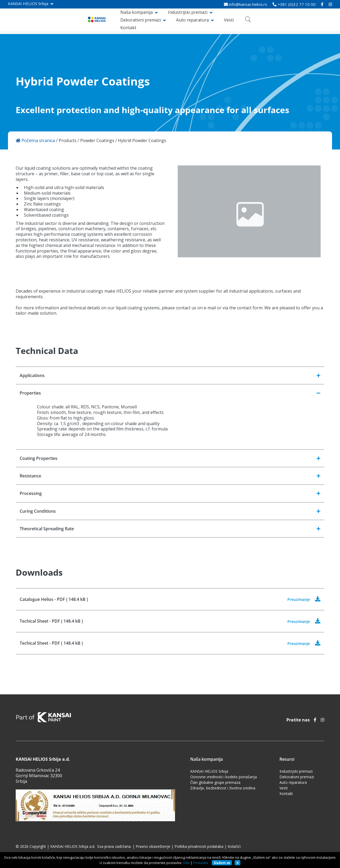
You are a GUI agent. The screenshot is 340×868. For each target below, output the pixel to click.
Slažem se (222, 863)
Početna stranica (35, 141)
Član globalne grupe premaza (215, 783)
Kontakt (306, 21)
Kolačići (234, 848)
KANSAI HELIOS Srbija (28, 3)
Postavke (201, 863)
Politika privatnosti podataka (199, 848)
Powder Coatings (97, 141)
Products (68, 141)
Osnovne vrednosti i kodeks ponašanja (224, 778)
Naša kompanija (91, 21)
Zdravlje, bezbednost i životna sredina (223, 789)
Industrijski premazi (142, 21)
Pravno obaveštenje (153, 848)
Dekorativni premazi (197, 21)
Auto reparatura (249, 21)
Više (186, 863)
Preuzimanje (306, 600)
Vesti (285, 21)
